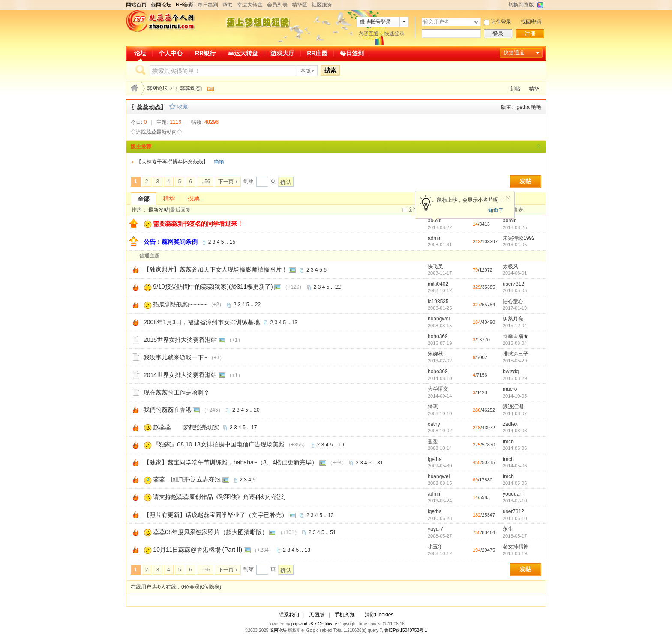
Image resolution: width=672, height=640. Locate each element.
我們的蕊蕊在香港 (168, 410)
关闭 (508, 198)
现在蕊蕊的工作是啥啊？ (177, 392)
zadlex (510, 424)
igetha (523, 107)
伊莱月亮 (513, 319)
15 (232, 242)
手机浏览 (345, 615)
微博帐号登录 (375, 22)
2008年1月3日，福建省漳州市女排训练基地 (202, 322)
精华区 (300, 5)
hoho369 (438, 336)
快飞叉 (435, 266)
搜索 (330, 70)
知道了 (496, 210)
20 (256, 410)
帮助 (228, 5)
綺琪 (433, 407)
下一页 (226, 182)
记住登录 (501, 22)
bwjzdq (511, 371)
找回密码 (531, 22)
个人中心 (171, 53)
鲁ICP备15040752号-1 (406, 630)
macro (510, 389)
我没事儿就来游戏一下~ (175, 357)
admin (510, 221)
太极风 (510, 266)
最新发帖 (159, 210)
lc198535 (438, 302)
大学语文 (438, 389)
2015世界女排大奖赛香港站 (180, 340)
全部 (144, 199)
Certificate (327, 624)
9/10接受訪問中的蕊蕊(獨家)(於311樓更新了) (213, 287)
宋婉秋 (435, 354)
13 (295, 323)
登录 (498, 34)
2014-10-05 (515, 396)
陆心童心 (513, 302)
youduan (513, 494)
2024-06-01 (515, 273)
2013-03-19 (515, 553)
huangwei (439, 319)
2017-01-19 (515, 308)
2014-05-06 (515, 448)
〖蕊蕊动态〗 (190, 88)
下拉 (476, 22)
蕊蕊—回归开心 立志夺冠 (187, 479)
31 (380, 463)
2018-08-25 (515, 227)
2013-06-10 (515, 518)
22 (338, 287)
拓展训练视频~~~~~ (180, 304)
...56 (205, 182)
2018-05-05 (515, 290)
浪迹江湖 (513, 407)
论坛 (140, 53)
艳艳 (536, 107)
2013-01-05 (515, 245)
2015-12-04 (515, 326)
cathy (434, 424)
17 (254, 428)
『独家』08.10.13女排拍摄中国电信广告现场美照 (219, 444)
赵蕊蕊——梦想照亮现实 (186, 427)
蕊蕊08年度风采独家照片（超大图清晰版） (210, 532)
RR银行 (205, 53)
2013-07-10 (515, 501)
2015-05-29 (515, 361)
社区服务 (322, 5)
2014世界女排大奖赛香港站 (180, 375)
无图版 (317, 615)
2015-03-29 (515, 378)
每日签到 (208, 5)
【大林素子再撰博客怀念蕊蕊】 (172, 162)
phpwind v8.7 (304, 624)
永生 (508, 529)
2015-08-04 (515, 343)
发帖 (525, 181)
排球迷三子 (516, 354)
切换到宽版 (521, 5)
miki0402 (438, 284)
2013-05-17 (515, 536)
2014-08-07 (515, 413)
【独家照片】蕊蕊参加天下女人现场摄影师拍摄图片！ (216, 269)
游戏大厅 (282, 53)
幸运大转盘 (250, 5)
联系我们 (289, 615)
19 (341, 445)
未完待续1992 (519, 238)
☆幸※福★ (516, 336)
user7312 (513, 284)
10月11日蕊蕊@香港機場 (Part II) (198, 550)
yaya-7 (435, 529)
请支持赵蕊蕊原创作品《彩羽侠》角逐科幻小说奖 (219, 497)
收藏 (183, 107)
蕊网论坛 (157, 88)
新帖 (515, 89)
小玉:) (434, 547)
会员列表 (277, 5)
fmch (508, 442)
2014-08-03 (515, 431)
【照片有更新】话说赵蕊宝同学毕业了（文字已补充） (216, 515)
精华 (534, 89)
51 (333, 532)
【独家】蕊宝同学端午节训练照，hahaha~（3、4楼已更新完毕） (231, 462)
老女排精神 (516, 547)
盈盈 (433, 442)
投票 (194, 198)
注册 (530, 34)
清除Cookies (379, 615)
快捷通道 (514, 53)
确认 (286, 182)
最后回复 (180, 210)
